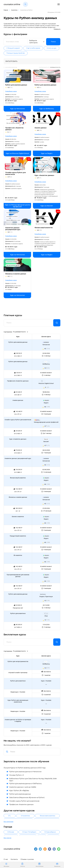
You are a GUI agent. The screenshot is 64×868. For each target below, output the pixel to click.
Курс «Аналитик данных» (44, 175)
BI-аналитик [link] (18, 555)
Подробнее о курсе (11, 91)
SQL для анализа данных (13, 123)
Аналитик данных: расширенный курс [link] (18, 459)
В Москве (11, 831)
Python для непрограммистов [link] (18, 662)
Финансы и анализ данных (16, 274)
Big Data (38, 73)
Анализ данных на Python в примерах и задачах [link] (18, 721)
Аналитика (14, 10)
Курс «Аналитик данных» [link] (18, 439)
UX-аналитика (25, 816)
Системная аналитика (42, 160)
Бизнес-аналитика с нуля (13, 220)
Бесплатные (40, 865)
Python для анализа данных (16, 85)
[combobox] (34, 752)
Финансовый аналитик (44, 228)
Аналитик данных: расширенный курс (13, 229)
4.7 (10, 177)
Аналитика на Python (12, 73)
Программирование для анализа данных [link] (18, 576)
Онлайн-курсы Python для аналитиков (15, 173)
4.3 (39, 87)
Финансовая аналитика (42, 216)
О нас (6, 858)
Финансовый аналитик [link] (18, 478)
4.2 (45, 601)
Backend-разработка (41, 76)
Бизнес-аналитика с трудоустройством (46, 172)
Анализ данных (41, 128)
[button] (25, 4)
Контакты (14, 858)
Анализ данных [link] (18, 400)
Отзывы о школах (27, 858)
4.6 (39, 130)
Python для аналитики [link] (18, 614)
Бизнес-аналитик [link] (18, 517)
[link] (17, 109)
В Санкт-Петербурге (29, 831)
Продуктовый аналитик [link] (18, 536)
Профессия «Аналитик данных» (14, 129)
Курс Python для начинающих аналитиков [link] (18, 701)
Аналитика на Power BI (12, 116)
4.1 (45, 620)
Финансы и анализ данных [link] (18, 497)
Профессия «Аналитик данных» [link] (18, 381)
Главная (6, 10)
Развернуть (57, 29)
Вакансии (57, 865)
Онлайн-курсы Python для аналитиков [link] (18, 420)
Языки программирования (13, 76)
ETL (10, 816)
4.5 (10, 87)
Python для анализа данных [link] (18, 342)
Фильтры (6, 865)
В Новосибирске (50, 831)
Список (23, 865)
